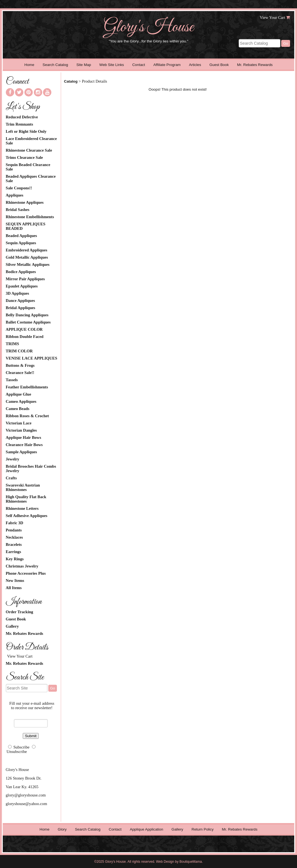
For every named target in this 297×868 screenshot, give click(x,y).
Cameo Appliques (21, 401)
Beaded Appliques (22, 236)
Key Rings (15, 559)
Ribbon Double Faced (25, 337)
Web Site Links (112, 65)
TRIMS (12, 344)
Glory (62, 829)
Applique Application (147, 829)
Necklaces (14, 537)
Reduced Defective (22, 117)
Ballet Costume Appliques (28, 322)
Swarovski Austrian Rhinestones (23, 487)
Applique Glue (19, 394)
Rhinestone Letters (22, 508)
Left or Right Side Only (26, 131)
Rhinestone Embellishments (30, 217)
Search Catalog (55, 65)
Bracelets (14, 544)
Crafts (11, 478)
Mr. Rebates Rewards (255, 65)
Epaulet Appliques (22, 286)
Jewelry (13, 459)
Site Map (84, 65)
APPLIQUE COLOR (24, 329)
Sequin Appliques (21, 243)
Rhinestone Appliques (25, 202)
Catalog (71, 81)
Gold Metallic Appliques (27, 257)
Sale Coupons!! (19, 188)
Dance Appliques (20, 301)
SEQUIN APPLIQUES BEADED (26, 226)
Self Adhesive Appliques (27, 516)
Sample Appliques (22, 452)
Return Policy (202, 829)
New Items (15, 581)
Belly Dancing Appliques (27, 315)
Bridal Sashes (18, 210)
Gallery (12, 626)
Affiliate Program (167, 65)
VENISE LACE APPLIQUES (32, 358)
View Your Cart (273, 17)
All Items (14, 588)
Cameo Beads (18, 409)
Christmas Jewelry (22, 566)
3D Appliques (17, 293)
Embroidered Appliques (27, 250)
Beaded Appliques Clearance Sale (31, 179)
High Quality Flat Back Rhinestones (26, 499)
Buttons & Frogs (20, 365)
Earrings (13, 552)
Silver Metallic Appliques (28, 264)
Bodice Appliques (21, 272)
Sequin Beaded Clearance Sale (28, 167)
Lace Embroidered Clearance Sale (31, 141)
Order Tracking (20, 612)
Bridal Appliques (21, 308)
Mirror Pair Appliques (25, 279)
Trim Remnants (20, 124)
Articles (195, 65)
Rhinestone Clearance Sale (29, 150)
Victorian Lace (19, 423)
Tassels (12, 380)
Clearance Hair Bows (24, 445)
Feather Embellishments (27, 387)
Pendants (14, 530)
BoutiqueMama (191, 862)
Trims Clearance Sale (24, 157)
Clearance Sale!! (20, 373)
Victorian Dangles (21, 430)
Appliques (15, 195)
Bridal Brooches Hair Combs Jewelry (31, 469)
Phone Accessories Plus (26, 573)
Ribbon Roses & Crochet (27, 416)
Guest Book (219, 65)
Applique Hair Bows (24, 437)
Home (29, 65)
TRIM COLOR (19, 351)
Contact (139, 65)
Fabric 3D (15, 523)
